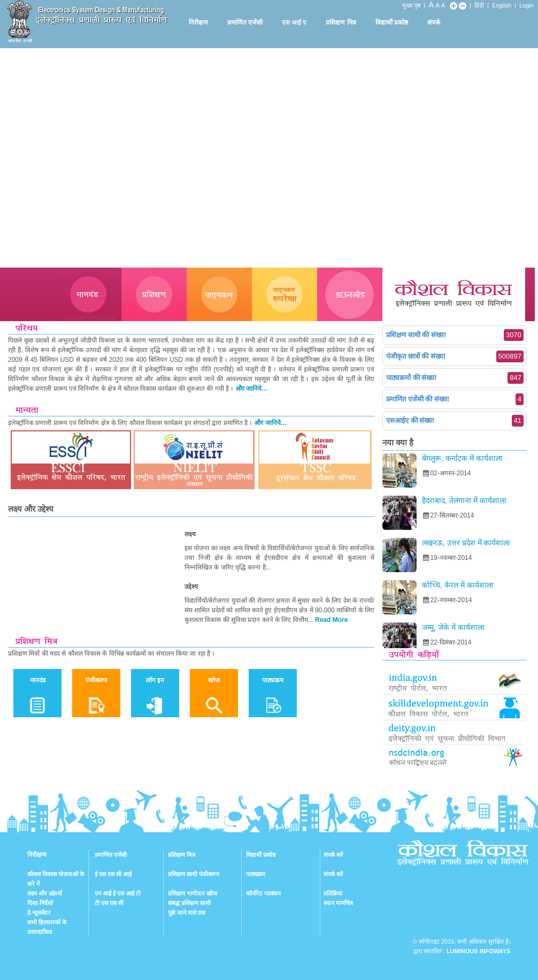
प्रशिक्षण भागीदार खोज (193, 893)
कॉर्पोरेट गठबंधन (263, 893)
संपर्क (434, 22)
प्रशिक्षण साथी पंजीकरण (194, 874)
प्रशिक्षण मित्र (341, 22)
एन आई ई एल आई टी (118, 893)
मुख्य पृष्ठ (411, 5)
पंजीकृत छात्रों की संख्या (455, 356)
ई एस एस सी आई (113, 874)
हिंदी (479, 5)
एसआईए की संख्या (455, 421)
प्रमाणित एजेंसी (245, 22)
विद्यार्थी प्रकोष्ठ (392, 22)
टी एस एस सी (109, 903)
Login (527, 5)
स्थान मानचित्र (338, 903)
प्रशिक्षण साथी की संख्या (455, 335)
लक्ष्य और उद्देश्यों (45, 893)
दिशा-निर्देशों (40, 903)
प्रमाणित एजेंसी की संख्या (455, 399)
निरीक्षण (198, 22)
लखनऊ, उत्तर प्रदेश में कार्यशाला (466, 543)
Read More (331, 620)
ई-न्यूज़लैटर (39, 913)
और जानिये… (252, 389)
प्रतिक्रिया (333, 893)
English (502, 5)
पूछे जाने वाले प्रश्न (187, 913)
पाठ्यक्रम (256, 874)
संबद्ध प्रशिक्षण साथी (189, 903)
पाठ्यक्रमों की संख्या (455, 378)
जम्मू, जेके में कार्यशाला (453, 627)
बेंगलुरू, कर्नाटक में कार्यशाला (462, 458)
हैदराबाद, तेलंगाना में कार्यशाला (464, 500)
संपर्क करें (333, 855)
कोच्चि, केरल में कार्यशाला (458, 585)
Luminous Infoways (478, 951)
